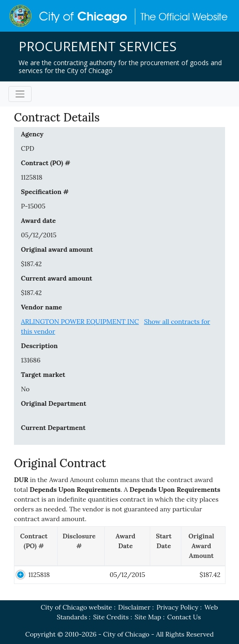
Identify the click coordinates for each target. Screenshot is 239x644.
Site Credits (111, 617)
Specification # (45, 192)
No (25, 389)
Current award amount (56, 278)
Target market (43, 375)
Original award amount (57, 249)
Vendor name (42, 307)
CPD (28, 148)
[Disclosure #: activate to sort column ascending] (81, 546)
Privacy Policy (177, 607)
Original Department (53, 403)
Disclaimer (134, 607)
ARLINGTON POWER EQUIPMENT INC (80, 322)
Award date (38, 221)
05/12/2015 (39, 235)
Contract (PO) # (46, 163)
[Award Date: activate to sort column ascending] (127, 546)
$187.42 (31, 264)
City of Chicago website (76, 607)
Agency (32, 134)
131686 (31, 360)
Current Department (53, 428)
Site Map (148, 617)
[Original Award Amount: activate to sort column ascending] (203, 546)
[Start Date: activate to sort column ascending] (166, 546)
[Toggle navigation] (20, 94)
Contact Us (184, 617)
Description (39, 346)
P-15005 (33, 206)
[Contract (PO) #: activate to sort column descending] (36, 546)
